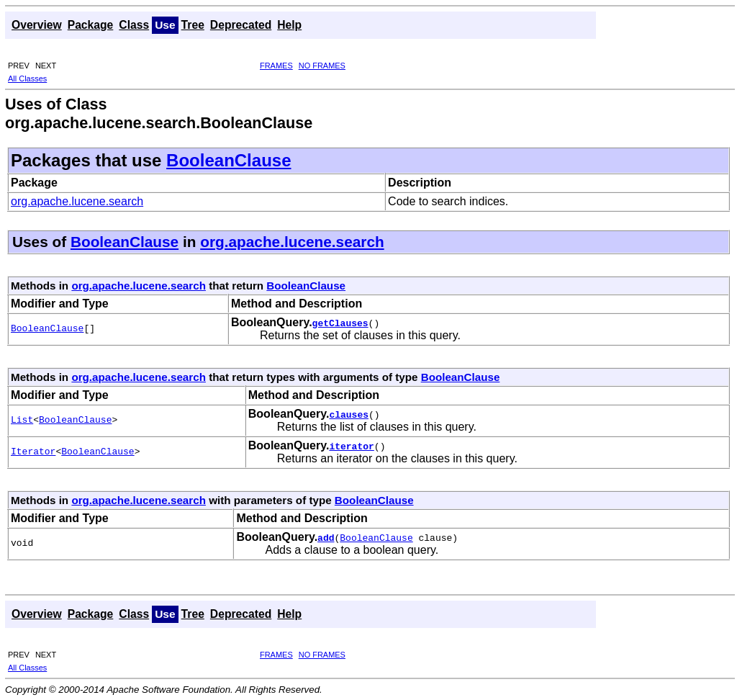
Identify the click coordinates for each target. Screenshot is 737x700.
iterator (351, 446)
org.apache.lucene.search (77, 201)
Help (289, 25)
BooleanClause (229, 160)
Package (91, 25)
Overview (37, 25)
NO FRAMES (322, 66)
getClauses (340, 323)
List (22, 421)
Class (134, 25)
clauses (349, 414)
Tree (193, 25)
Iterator (33, 452)
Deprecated (241, 25)
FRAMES (276, 66)
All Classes (27, 78)
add (326, 537)
